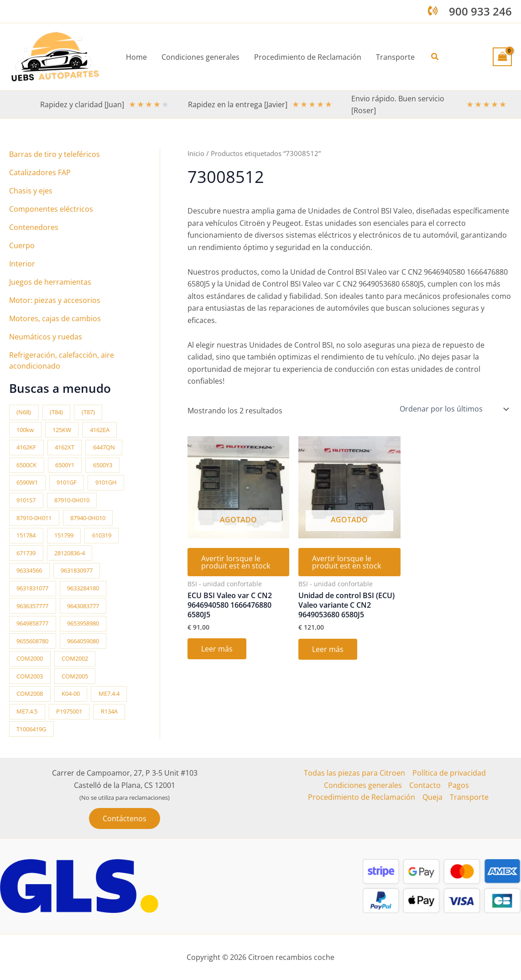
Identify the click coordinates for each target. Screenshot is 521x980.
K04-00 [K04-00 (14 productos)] (71, 693)
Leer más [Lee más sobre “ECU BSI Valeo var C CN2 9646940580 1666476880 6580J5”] (217, 649)
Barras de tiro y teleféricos (55, 154)
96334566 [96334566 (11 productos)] (29, 570)
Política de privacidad (449, 773)
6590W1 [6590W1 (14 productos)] (27, 482)
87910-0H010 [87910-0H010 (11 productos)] (72, 500)
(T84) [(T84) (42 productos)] (56, 412)
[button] (435, 57)
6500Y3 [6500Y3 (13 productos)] (103, 465)
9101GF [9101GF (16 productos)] (67, 482)
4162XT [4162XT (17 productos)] (65, 447)
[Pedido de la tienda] (454, 409)
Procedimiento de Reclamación (362, 797)
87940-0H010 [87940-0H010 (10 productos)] (88, 518)
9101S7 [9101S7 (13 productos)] (26, 500)
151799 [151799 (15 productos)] (64, 535)
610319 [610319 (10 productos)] (102, 535)
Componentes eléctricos (51, 209)
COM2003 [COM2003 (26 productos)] (30, 676)
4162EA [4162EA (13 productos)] (100, 430)
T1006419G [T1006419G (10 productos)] (31, 729)
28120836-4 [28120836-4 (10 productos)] (70, 553)
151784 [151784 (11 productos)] (26, 535)
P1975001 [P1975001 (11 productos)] (69, 711)
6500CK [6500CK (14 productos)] (26, 465)
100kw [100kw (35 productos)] (25, 430)
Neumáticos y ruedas (46, 337)
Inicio (196, 153)
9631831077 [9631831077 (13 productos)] (32, 588)
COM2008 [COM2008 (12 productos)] (30, 693)
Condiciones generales (363, 785)
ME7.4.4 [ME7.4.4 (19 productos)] (109, 693)
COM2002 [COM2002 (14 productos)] (75, 658)
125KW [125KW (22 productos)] (62, 430)
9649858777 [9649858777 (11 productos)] (32, 623)
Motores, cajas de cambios (55, 318)
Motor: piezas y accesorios (55, 300)
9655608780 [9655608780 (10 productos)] (32, 641)
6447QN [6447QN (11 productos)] (104, 447)
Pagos (458, 785)
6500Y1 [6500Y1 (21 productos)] (65, 465)
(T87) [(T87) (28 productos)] (88, 412)
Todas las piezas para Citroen (354, 773)
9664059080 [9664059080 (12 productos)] (83, 641)
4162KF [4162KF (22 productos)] (26, 447)
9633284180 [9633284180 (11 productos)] (83, 588)
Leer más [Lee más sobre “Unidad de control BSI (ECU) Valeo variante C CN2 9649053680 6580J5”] (328, 649)
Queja (432, 797)
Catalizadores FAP (40, 172)
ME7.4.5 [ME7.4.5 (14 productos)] (27, 711)
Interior (22, 264)
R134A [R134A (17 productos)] (109, 711)
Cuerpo (22, 245)
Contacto (425, 785)
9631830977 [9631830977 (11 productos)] (77, 570)
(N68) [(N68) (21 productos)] (24, 412)
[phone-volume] (433, 11)
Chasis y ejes (31, 191)
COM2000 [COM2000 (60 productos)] (30, 658)
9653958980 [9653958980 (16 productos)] (83, 623)
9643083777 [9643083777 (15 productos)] (83, 606)
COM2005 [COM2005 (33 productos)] (75, 676)
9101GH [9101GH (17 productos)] (106, 482)
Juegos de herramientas (50, 282)
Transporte (469, 797)
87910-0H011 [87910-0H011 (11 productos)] (34, 518)
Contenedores (34, 227)
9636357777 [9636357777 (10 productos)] (32, 606)
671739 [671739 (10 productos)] (26, 553)
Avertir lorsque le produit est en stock (236, 562)
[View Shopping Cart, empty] (502, 57)
